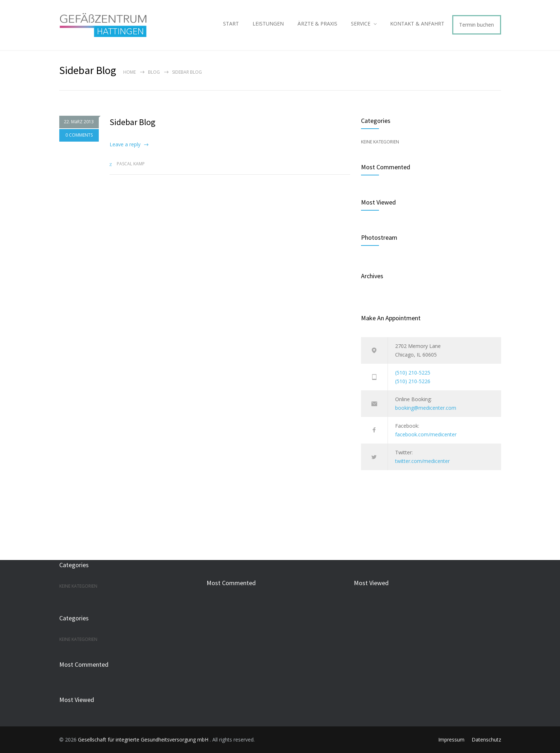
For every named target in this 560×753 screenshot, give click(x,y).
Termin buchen (476, 25)
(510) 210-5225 (413, 373)
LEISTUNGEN (268, 24)
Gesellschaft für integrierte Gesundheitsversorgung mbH (144, 740)
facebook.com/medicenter (426, 434)
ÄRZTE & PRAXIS (317, 24)
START (231, 24)
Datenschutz (486, 740)
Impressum (451, 740)
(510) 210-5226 (413, 381)
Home (129, 72)
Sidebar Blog (133, 122)
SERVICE (361, 24)
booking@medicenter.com (426, 408)
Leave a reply (125, 144)
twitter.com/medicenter (422, 461)
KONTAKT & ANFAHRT (417, 24)
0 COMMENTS (79, 135)
